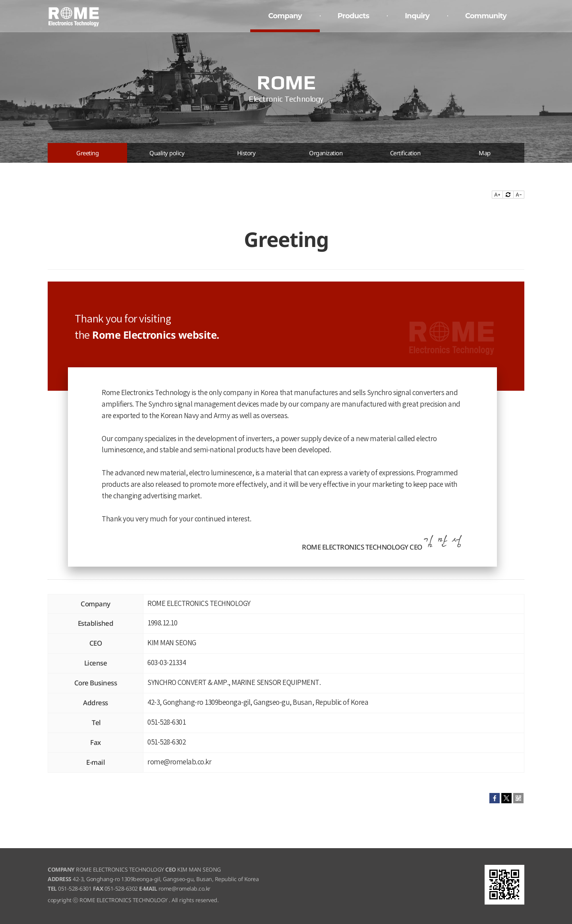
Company (285, 16)
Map (485, 153)
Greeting (87, 153)
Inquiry (417, 16)
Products (353, 16)
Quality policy (167, 153)
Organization (326, 153)
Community (486, 16)
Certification (405, 153)
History (246, 153)
